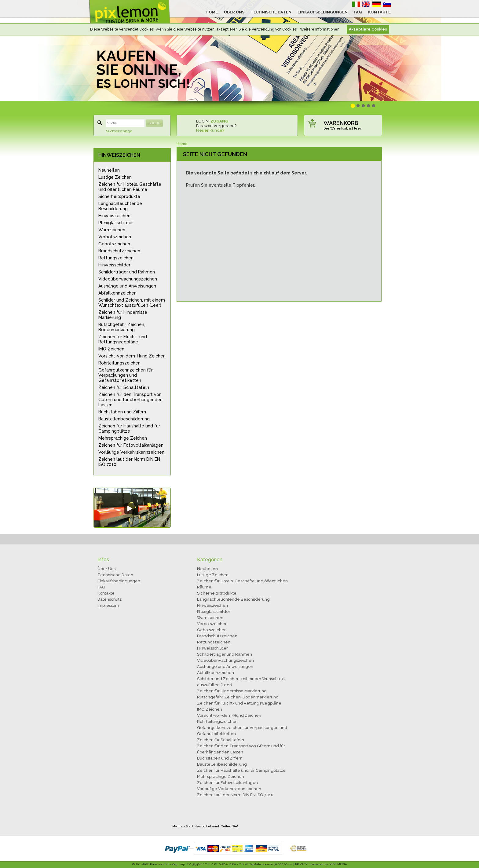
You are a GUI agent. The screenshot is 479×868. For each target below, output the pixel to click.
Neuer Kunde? (210, 130)
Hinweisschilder (114, 265)
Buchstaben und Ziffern (122, 412)
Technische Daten (115, 575)
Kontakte (106, 593)
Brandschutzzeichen (119, 251)
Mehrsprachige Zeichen (123, 438)
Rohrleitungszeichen (119, 363)
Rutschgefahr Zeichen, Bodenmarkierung (122, 327)
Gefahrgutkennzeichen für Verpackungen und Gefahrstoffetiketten (126, 375)
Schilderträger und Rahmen (127, 272)
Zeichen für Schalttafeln (124, 387)
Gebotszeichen (114, 244)
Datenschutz (110, 599)
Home (182, 144)
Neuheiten (109, 170)
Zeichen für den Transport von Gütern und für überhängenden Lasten (130, 400)
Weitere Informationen (320, 29)
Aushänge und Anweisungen (127, 286)
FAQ (358, 12)
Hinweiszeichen (114, 216)
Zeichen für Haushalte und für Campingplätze (129, 429)
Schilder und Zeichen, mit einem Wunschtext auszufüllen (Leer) (132, 303)
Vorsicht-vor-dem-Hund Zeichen (132, 356)
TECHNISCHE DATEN (271, 12)
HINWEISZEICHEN (119, 155)
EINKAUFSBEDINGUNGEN (323, 12)
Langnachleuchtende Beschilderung (120, 206)
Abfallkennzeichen (117, 293)
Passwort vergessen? (216, 126)
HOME (212, 12)
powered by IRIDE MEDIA (329, 864)
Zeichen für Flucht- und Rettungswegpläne (123, 339)
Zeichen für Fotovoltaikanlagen (131, 445)
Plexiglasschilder (116, 223)
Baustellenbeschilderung (124, 419)
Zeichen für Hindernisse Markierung (123, 315)
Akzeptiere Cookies (368, 29)
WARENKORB (341, 123)
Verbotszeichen (115, 237)
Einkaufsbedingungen (119, 581)
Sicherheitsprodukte (119, 196)
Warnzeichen (112, 230)
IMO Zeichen (111, 349)
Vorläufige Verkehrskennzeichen (131, 452)
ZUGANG (219, 121)
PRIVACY (301, 864)
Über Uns (106, 569)
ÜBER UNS (234, 12)
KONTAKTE (379, 12)
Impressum (108, 605)
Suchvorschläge (119, 131)
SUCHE (154, 123)
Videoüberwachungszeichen (128, 279)
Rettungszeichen (116, 258)
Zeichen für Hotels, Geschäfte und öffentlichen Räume (130, 187)
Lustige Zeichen (115, 177)
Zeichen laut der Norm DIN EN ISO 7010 (129, 462)
